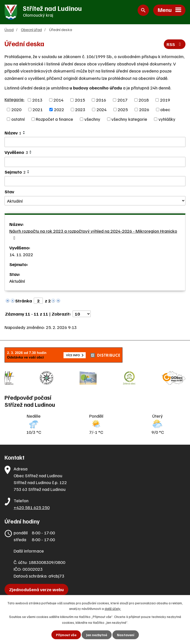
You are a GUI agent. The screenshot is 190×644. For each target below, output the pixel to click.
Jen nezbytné (97, 635)
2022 (59, 109)
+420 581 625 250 (32, 507)
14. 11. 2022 (21, 254)
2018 (144, 100)
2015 (80, 100)
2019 (165, 100)
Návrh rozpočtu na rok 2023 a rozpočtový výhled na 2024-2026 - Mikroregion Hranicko (93, 234)
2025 (123, 109)
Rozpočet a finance (54, 119)
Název (13, 133)
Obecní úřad (31, 29)
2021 (38, 109)
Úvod (9, 29)
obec (165, 109)
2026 (144, 109)
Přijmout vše (66, 635)
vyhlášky (167, 119)
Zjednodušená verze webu (36, 589)
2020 (16, 109)
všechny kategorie (129, 119)
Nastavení (126, 635)
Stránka (24, 301)
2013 (37, 100)
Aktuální (17, 281)
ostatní (18, 119)
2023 (80, 109)
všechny (92, 119)
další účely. (113, 609)
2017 (122, 100)
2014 (58, 100)
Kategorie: (14, 99)
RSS (175, 44)
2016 (101, 100)
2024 (102, 109)
